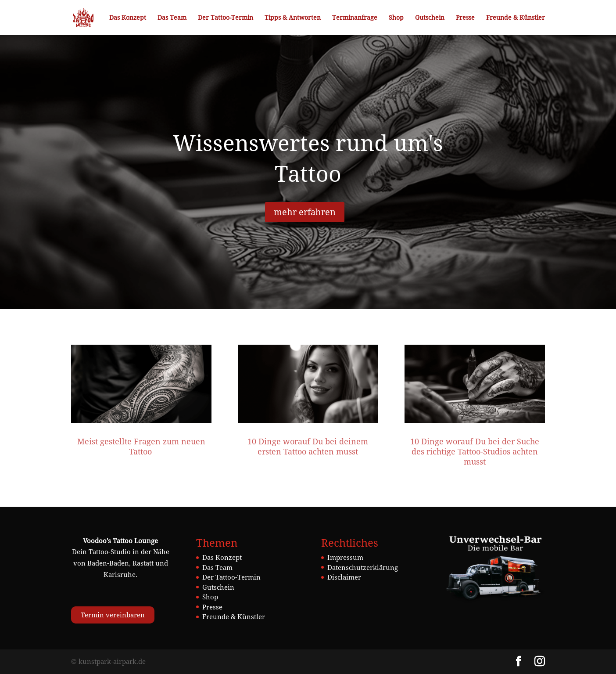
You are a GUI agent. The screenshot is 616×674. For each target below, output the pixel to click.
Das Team (172, 18)
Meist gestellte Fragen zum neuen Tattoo (141, 446)
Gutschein (430, 18)
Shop (396, 18)
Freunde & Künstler (516, 18)
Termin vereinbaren (113, 615)
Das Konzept (128, 18)
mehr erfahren (305, 212)
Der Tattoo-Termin (226, 18)
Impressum (345, 557)
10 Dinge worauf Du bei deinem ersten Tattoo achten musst (308, 446)
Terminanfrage (355, 18)
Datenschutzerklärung (363, 567)
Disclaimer (344, 577)
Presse (465, 18)
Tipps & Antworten (293, 18)
